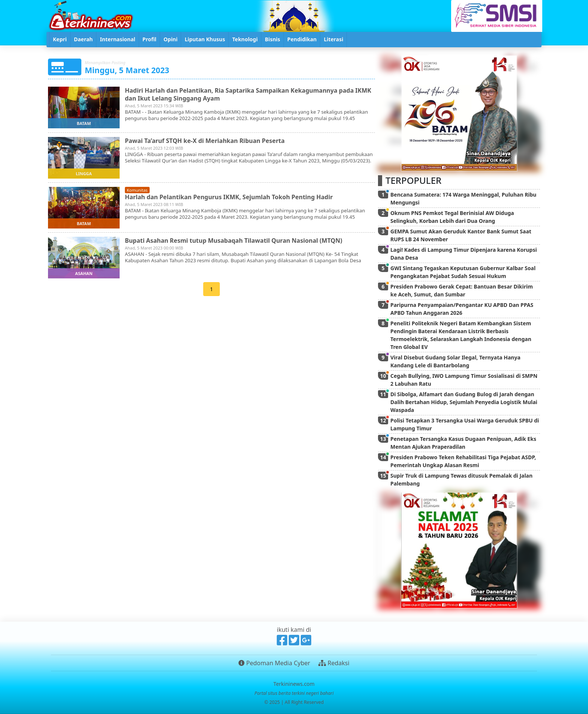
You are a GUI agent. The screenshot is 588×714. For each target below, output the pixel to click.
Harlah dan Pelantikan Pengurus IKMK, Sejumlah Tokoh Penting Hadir (229, 197)
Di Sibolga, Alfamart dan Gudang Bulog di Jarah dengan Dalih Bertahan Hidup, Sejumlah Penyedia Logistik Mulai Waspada (464, 402)
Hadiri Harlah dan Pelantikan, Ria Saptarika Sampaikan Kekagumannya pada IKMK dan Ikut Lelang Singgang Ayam (248, 94)
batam (84, 123)
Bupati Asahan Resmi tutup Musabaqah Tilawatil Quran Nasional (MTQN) (234, 241)
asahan (84, 273)
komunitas (137, 190)
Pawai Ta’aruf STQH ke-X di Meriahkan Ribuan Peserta (205, 141)
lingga (84, 174)
